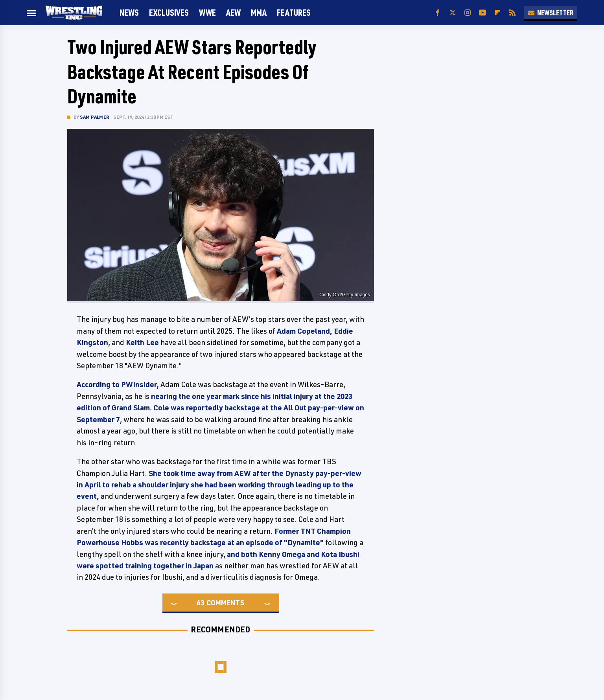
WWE (207, 12)
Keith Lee (142, 342)
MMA (259, 12)
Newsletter (551, 13)
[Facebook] (438, 13)
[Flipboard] (497, 13)
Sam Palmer (95, 117)
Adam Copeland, (305, 331)
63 (201, 603)
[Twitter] (453, 13)
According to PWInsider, (118, 384)
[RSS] (512, 13)
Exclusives (169, 12)
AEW (233, 12)
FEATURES (294, 12)
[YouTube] (482, 13)
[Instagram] (468, 13)
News (129, 12)
